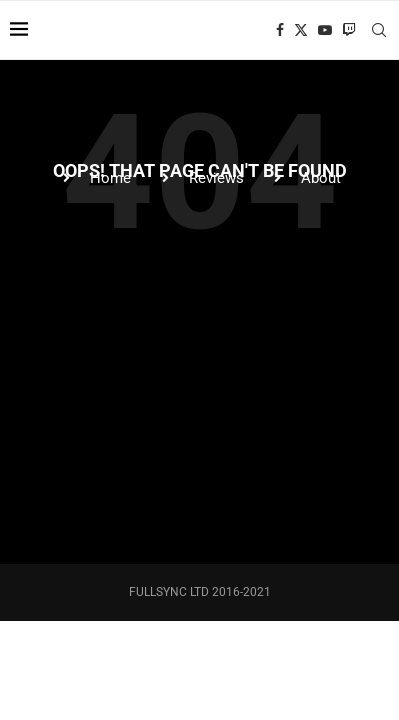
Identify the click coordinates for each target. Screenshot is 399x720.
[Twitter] (301, 30)
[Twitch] (349, 30)
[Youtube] (325, 30)
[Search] (379, 30)
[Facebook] (280, 30)
